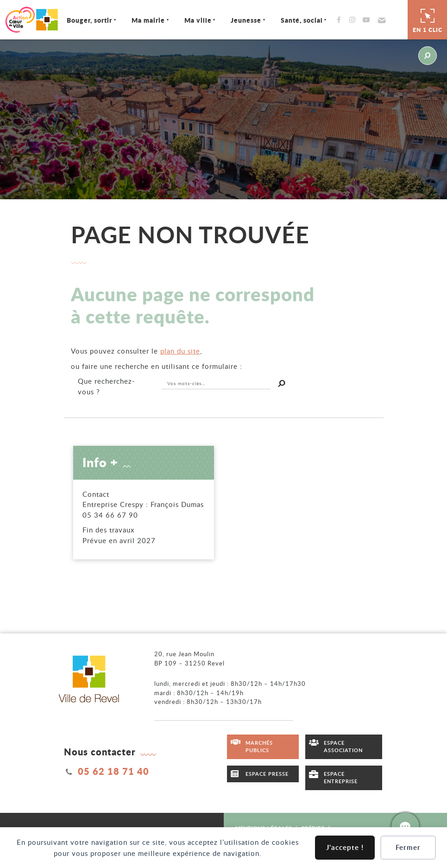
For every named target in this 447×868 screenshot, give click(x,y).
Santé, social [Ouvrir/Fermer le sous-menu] (302, 20)
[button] (381, 20)
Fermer (408, 847)
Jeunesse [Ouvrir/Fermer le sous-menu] (246, 20)
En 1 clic (428, 19)
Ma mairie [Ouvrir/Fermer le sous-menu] (148, 20)
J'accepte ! (345, 847)
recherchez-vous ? (107, 386)
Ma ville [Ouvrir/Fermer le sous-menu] (198, 20)
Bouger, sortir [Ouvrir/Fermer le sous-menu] (89, 20)
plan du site (180, 351)
